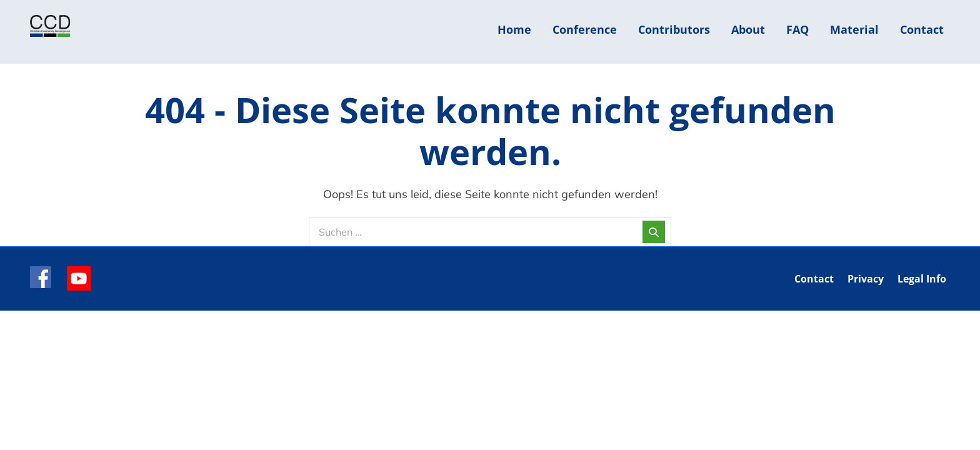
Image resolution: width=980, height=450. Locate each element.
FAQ (797, 29)
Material (854, 29)
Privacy (866, 279)
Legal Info (922, 279)
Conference (585, 29)
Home (514, 29)
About (748, 29)
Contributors (674, 29)
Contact (922, 29)
